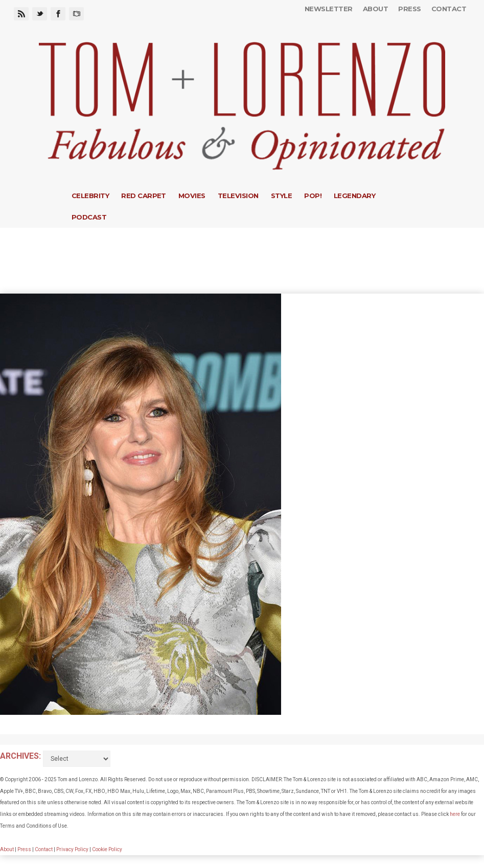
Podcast (89, 217)
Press (409, 9)
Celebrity (90, 196)
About (375, 9)
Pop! (313, 196)
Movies (192, 196)
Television (238, 196)
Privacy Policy (72, 849)
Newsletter (329, 9)
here (455, 814)
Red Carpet (144, 196)
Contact (449, 9)
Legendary (354, 196)
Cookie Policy (107, 849)
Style (281, 196)
